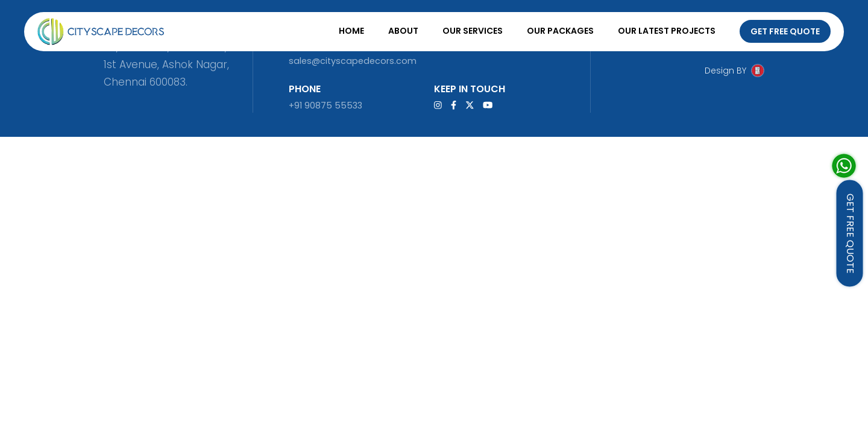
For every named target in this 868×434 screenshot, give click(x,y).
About (403, 31)
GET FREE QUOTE (850, 234)
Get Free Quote (785, 31)
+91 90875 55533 (325, 105)
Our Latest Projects (667, 31)
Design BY (725, 71)
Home (351, 31)
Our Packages (560, 31)
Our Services (473, 31)
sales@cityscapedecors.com (353, 61)
